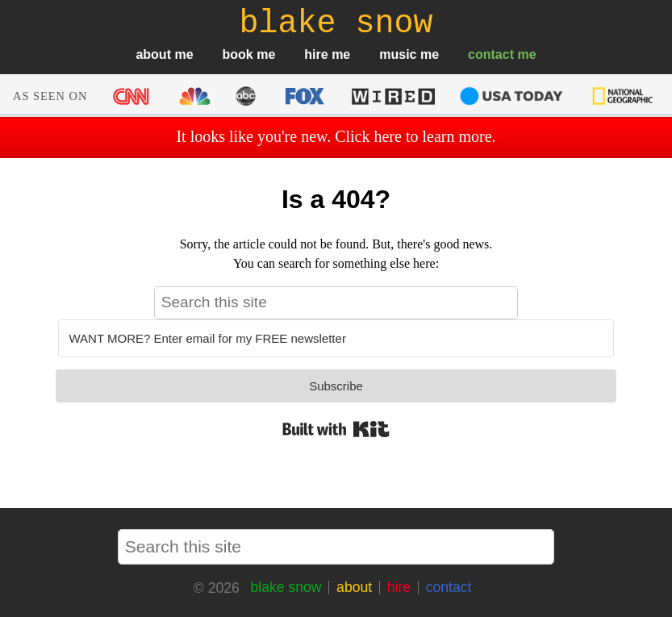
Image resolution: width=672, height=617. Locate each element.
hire (316, 54)
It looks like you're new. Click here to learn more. (336, 136)
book (238, 54)
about (153, 54)
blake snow (286, 587)
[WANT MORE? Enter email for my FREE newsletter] (336, 338)
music (398, 54)
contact (491, 54)
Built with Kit (336, 429)
